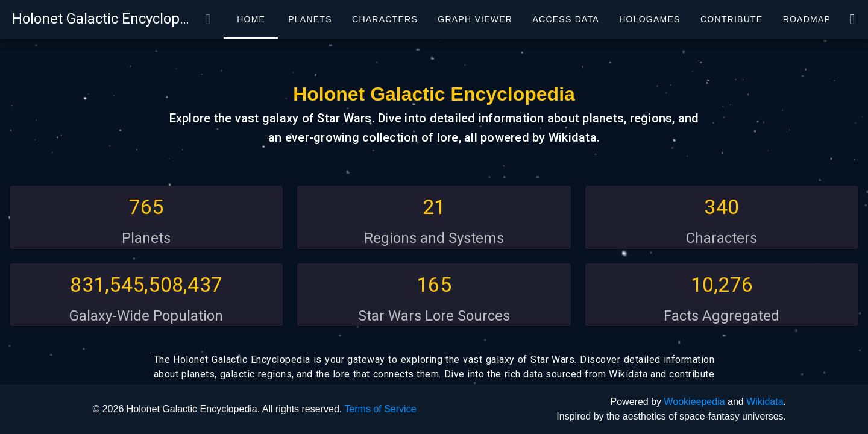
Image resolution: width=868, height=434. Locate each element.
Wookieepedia (694, 402)
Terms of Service (380, 409)
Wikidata (765, 402)
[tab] (251, 19)
